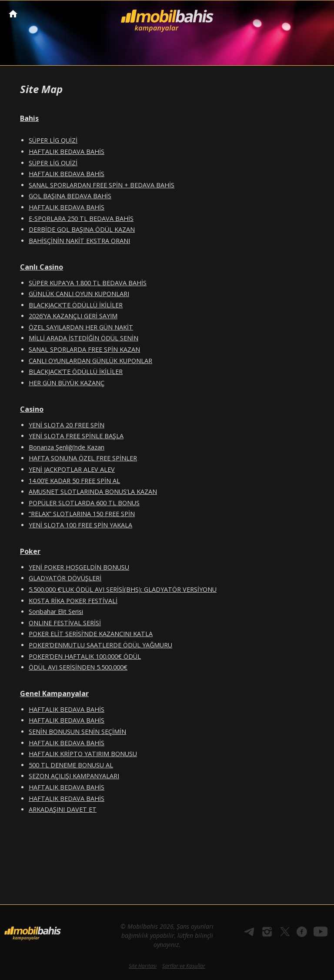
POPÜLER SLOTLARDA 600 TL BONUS (84, 503)
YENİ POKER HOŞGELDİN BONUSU (79, 567)
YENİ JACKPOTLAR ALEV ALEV (72, 469)
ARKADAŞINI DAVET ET (63, 809)
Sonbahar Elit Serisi (56, 612)
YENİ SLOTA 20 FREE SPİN (67, 425)
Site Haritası (143, 966)
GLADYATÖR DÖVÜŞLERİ (65, 578)
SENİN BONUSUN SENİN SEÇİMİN (77, 732)
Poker (30, 551)
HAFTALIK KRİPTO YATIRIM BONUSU (83, 754)
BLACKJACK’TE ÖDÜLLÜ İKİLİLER (76, 305)
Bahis (29, 118)
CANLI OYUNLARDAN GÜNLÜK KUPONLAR (90, 361)
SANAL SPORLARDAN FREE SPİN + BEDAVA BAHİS (102, 185)
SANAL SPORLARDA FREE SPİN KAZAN (84, 349)
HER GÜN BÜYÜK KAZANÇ (67, 383)
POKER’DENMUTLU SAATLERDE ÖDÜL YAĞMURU (100, 645)
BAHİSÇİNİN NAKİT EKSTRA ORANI (79, 241)
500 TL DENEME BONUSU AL (71, 765)
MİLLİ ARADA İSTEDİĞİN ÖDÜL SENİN (83, 338)
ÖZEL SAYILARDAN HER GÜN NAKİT (81, 327)
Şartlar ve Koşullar (184, 966)
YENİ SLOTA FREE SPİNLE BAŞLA (76, 436)
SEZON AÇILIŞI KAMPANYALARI (74, 776)
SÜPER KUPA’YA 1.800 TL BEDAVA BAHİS (88, 283)
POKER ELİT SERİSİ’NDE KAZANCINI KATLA (91, 634)
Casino (32, 409)
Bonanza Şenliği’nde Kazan (67, 447)
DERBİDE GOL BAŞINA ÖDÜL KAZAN (82, 229)
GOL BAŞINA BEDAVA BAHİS (70, 196)
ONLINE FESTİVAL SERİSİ (65, 623)
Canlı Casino (42, 267)
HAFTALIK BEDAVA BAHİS (67, 152)
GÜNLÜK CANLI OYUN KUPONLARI (79, 294)
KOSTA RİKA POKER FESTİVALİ (73, 601)
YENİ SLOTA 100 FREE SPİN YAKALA (80, 525)
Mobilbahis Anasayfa (13, 14)
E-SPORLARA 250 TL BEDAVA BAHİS (81, 218)
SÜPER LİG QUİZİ (53, 140)
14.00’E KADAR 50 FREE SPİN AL (74, 481)
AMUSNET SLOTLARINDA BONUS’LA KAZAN (93, 492)
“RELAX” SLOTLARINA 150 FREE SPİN (82, 514)
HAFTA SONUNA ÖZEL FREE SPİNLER (83, 458)
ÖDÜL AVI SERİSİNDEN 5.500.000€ (78, 667)
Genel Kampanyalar (54, 693)
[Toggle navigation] (319, 14)
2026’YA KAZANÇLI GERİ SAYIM (73, 316)
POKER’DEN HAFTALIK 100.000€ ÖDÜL (85, 656)
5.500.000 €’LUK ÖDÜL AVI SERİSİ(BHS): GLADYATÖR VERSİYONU (123, 589)
